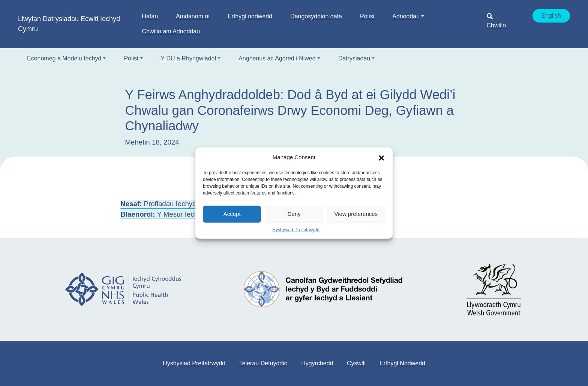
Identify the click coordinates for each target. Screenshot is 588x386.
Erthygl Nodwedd (402, 363)
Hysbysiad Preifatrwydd (296, 229)
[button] (381, 157)
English (551, 16)
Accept (232, 214)
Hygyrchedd (317, 363)
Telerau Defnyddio (263, 363)
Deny (294, 214)
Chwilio (496, 21)
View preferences (356, 214)
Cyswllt (356, 363)
